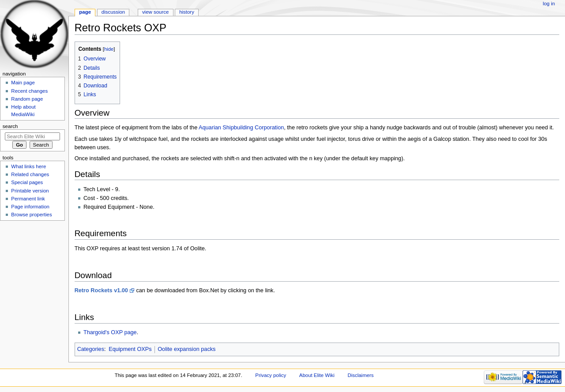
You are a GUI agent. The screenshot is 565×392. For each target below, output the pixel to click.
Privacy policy (271, 375)
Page (85, 12)
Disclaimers (361, 375)
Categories (91, 349)
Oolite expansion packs (186, 349)
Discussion (113, 12)
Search (10, 126)
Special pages (27, 182)
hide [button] (109, 49)
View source (155, 12)
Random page (27, 99)
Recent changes (29, 91)
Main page (23, 83)
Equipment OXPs (130, 349)
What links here (28, 166)
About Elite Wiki (317, 375)
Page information (30, 207)
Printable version (30, 191)
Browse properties (31, 215)
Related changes (30, 174)
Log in (549, 4)
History (187, 12)
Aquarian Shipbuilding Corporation (241, 128)
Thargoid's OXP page (110, 332)
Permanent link (28, 199)
